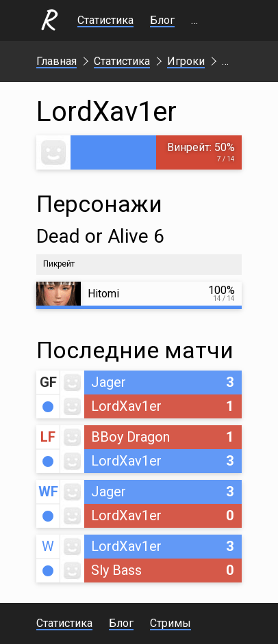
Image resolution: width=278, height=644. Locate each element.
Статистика (105, 20)
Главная (56, 61)
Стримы (212, 20)
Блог (162, 20)
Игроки (186, 61)
